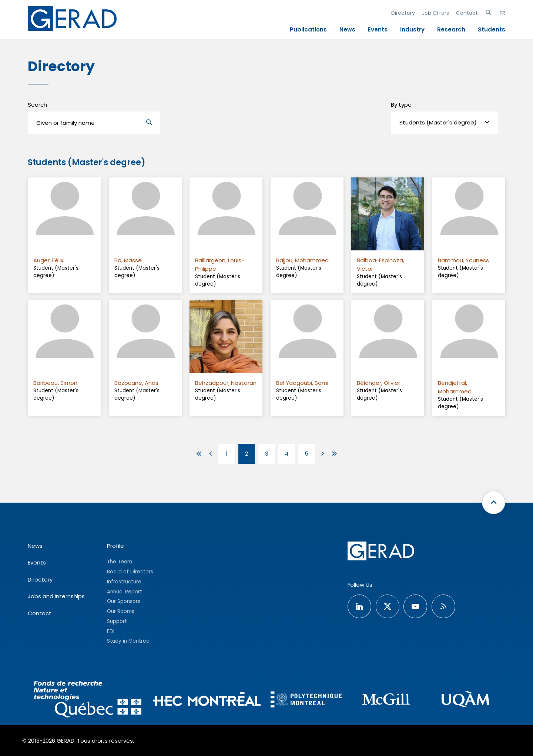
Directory (403, 13)
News (347, 29)
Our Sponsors (124, 601)
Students (492, 29)
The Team (120, 562)
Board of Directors (130, 572)
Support (117, 621)
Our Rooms (121, 611)
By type (401, 105)
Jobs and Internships (56, 596)
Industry (412, 29)
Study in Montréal (129, 641)
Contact (467, 13)
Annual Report (125, 592)
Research (451, 29)
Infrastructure (124, 582)
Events (378, 29)
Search (37, 105)
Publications (308, 29)
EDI (111, 631)
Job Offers (435, 13)
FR (502, 13)
